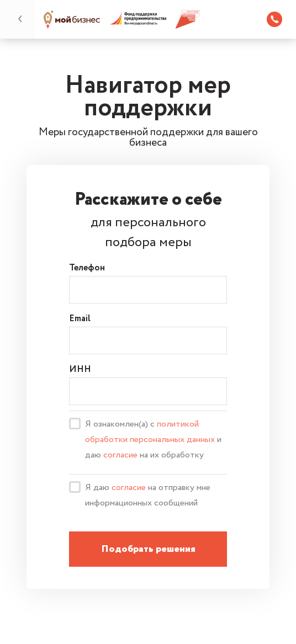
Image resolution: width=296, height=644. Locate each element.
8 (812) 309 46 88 (274, 19)
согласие (120, 455)
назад (20, 19)
